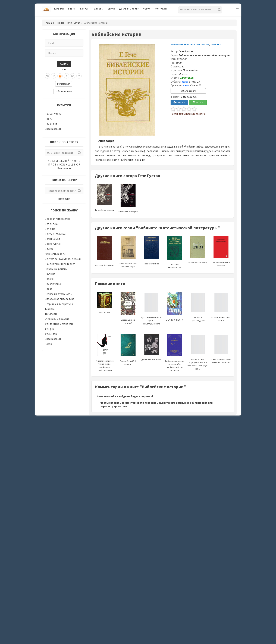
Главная (59, 9)
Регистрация (64, 84)
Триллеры (51, 314)
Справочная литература (59, 299)
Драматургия (53, 244)
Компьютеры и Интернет (60, 264)
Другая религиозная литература (190, 45)
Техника (50, 309)
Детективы (52, 224)
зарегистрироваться (114, 406)
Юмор (48, 344)
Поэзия (49, 279)
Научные (50, 274)
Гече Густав (74, 23)
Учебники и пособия (57, 319)
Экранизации (53, 129)
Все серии (64, 199)
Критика (216, 45)
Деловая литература (57, 219)
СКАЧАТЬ (179, 102)
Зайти (64, 64)
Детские (50, 229)
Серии (111, 9)
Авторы (99, 9)
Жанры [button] (84, 9)
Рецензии (51, 124)
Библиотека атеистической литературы (204, 55)
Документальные (55, 234)
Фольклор (51, 334)
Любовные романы (56, 269)
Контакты (161, 9)
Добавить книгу (129, 9)
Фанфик (50, 329)
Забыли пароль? (64, 91)
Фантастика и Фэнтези (59, 324)
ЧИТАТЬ (198, 102)
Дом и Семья (52, 239)
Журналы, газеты (55, 254)
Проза (48, 289)
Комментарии (53, 114)
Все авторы (64, 168)
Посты (49, 119)
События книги (188, 91)
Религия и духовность (58, 294)
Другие (49, 249)
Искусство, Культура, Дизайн (63, 259)
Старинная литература (59, 304)
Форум (147, 9)
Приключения (53, 284)
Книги (72, 9)
